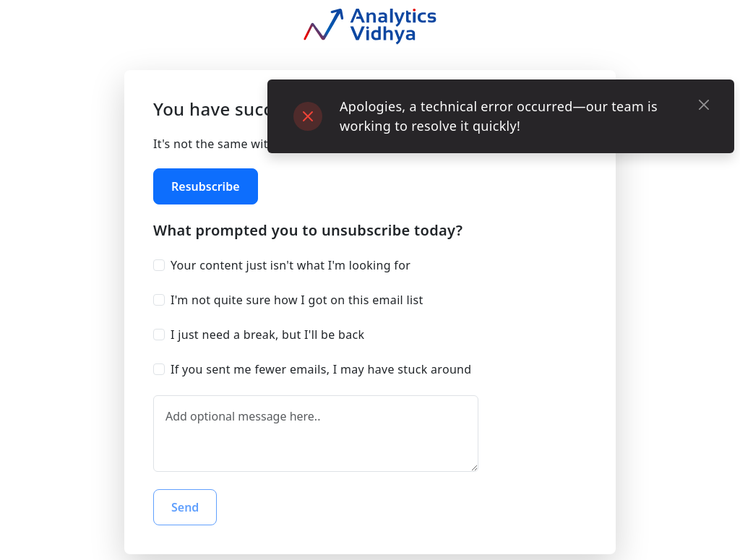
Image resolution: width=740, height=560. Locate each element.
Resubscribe (206, 186)
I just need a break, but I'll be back (267, 335)
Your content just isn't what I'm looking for (291, 265)
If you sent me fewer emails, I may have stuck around (321, 369)
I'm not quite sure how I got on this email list (297, 300)
